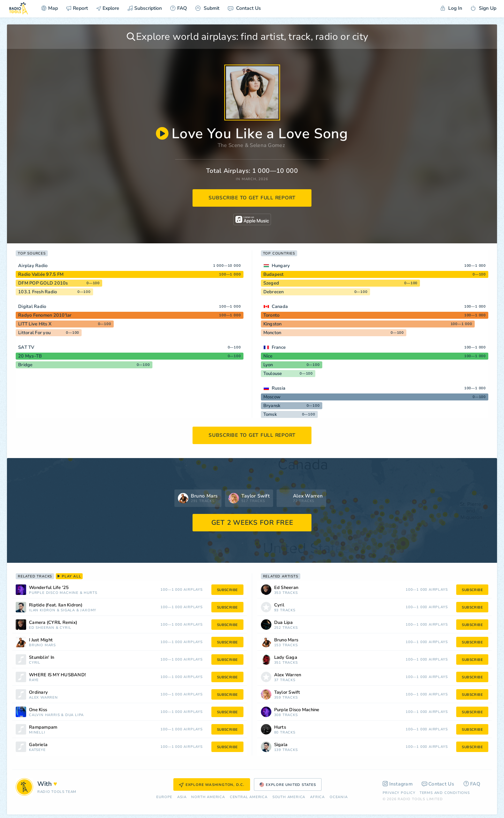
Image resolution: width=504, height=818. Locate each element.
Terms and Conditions (445, 793)
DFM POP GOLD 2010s (43, 283)
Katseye (37, 750)
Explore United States (288, 785)
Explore (108, 8)
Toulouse (273, 374)
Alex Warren (43, 698)
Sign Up (483, 8)
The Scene (231, 145)
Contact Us (244, 8)
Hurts (90, 593)
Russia (279, 388)
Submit (207, 8)
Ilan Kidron (42, 610)
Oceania (339, 797)
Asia (182, 797)
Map (50, 8)
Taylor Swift (287, 692)
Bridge (25, 365)
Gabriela (38, 745)
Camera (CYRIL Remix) (53, 623)
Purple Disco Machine (54, 593)
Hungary (281, 266)
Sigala (68, 610)
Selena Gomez (267, 145)
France (279, 347)
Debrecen (274, 292)
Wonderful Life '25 (49, 588)
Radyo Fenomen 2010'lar (45, 315)
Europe (164, 797)
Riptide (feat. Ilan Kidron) (56, 605)
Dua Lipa (74, 715)
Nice (268, 356)
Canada (280, 307)
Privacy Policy (399, 793)
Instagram (398, 784)
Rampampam (43, 727)
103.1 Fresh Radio (37, 292)
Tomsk (270, 414)
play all (69, 576)
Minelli (37, 733)
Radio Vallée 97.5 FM (41, 274)
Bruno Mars (42, 645)
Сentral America (249, 797)
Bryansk (272, 406)
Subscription (145, 8)
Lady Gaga (286, 658)
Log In (451, 8)
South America (289, 797)
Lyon (268, 365)
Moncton (272, 333)
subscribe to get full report (252, 198)
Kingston (273, 324)
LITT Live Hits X (35, 324)
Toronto (272, 315)
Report (77, 8)
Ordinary (38, 692)
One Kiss (38, 710)
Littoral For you (34, 333)
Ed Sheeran (42, 628)
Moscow (272, 397)
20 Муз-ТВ (30, 356)
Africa (317, 797)
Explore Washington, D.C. (212, 785)
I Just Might (41, 640)
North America (208, 797)
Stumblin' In (42, 658)
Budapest (274, 274)
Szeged (271, 283)
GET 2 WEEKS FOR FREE (252, 523)
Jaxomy (88, 610)
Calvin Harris (44, 715)
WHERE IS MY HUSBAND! (57, 675)
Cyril (65, 628)
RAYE (34, 680)
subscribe (227, 590)
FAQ (179, 8)
